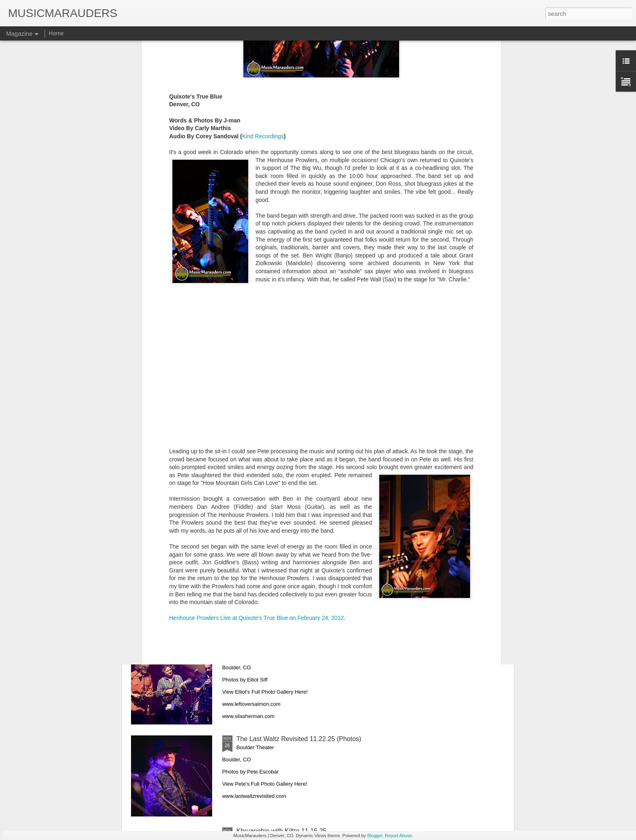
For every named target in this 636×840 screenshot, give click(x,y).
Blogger (375, 836)
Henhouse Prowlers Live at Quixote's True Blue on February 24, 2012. (257, 488)
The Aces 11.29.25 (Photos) (277, 555)
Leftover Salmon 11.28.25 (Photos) (287, 647)
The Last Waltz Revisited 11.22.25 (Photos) (299, 739)
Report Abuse (399, 836)
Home (56, 33)
